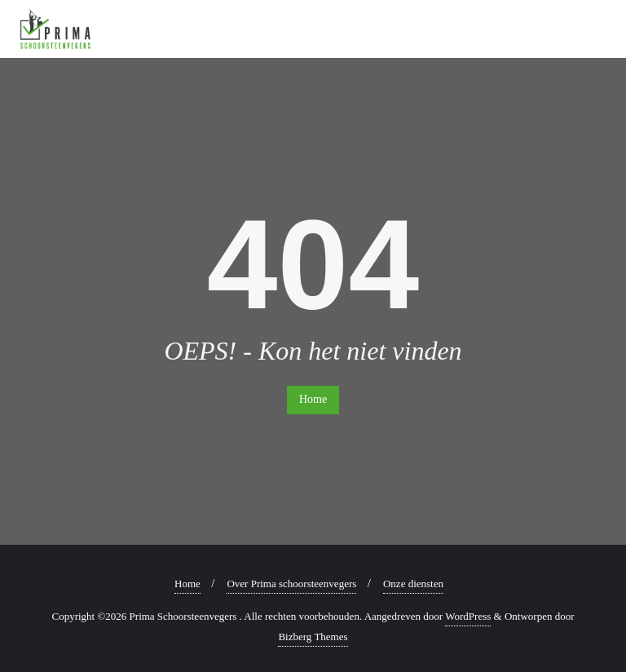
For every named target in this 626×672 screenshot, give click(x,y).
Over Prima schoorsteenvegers (291, 584)
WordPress (468, 616)
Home (313, 399)
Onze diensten (413, 584)
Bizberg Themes (313, 637)
